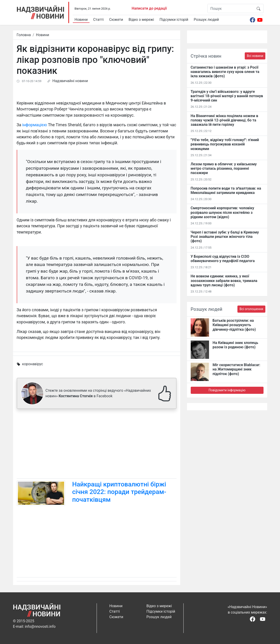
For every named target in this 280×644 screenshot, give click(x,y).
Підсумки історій (174, 20)
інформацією (35, 125)
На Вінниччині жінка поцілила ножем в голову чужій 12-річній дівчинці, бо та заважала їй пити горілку (224, 120)
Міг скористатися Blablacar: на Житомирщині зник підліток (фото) (237, 369)
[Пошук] (231, 8)
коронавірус (32, 364)
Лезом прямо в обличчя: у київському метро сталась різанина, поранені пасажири (224, 168)
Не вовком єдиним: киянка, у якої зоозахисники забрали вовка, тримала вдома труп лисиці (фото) (224, 280)
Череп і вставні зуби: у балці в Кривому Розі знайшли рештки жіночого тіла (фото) (225, 237)
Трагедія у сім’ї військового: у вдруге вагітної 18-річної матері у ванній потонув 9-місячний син (227, 96)
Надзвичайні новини (70, 81)
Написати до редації (149, 8)
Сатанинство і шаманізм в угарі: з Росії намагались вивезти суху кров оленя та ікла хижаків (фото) (225, 72)
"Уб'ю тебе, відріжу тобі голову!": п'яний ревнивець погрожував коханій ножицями (225, 144)
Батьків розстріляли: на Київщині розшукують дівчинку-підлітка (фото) (234, 325)
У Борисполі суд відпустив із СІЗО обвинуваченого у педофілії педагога (223, 259)
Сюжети (116, 20)
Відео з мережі (141, 20)
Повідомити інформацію (227, 390)
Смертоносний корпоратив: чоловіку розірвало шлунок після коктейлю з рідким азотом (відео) (223, 212)
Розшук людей (206, 20)
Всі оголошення (251, 309)
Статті (98, 20)
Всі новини (255, 56)
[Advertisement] (97, 445)
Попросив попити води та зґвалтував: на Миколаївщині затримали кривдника (226, 191)
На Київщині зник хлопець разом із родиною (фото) (235, 345)
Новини (81, 20)
